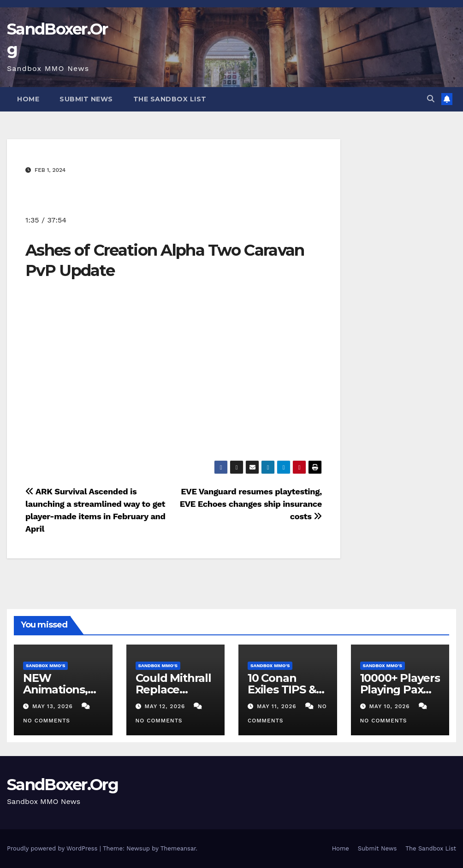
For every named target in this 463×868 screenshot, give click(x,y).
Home (28, 99)
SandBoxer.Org (62, 785)
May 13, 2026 (54, 706)
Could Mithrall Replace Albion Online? (175, 689)
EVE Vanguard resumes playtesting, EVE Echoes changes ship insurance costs (251, 504)
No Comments (47, 721)
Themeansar (178, 848)
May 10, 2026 (390, 706)
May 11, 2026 (278, 706)
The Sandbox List (170, 99)
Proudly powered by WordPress (53, 848)
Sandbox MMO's (45, 666)
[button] (431, 99)
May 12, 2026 (166, 706)
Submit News (86, 99)
